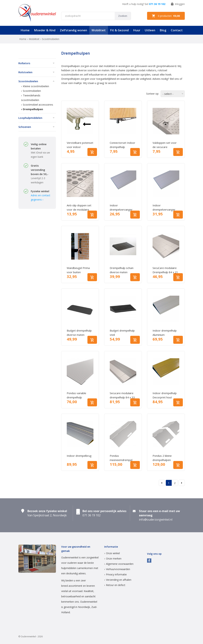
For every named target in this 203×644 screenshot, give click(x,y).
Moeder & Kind (45, 30)
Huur (137, 30)
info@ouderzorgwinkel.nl (156, 520)
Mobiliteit (99, 30)
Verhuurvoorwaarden (118, 569)
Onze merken (114, 559)
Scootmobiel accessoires (38, 105)
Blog (163, 30)
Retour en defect (116, 585)
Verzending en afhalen (119, 580)
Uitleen (150, 30)
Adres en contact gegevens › (41, 197)
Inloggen (178, 4)
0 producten (166, 16)
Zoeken (123, 16)
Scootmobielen (28, 81)
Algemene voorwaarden (120, 564)
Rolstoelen (25, 72)
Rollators (24, 63)
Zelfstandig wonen (73, 30)
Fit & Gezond (119, 30)
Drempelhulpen (33, 109)
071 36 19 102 (157, 4)
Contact (177, 30)
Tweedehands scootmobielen (31, 98)
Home (25, 30)
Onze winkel (113, 553)
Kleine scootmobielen (36, 86)
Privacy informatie (116, 574)
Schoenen (25, 127)
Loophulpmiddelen (30, 118)
